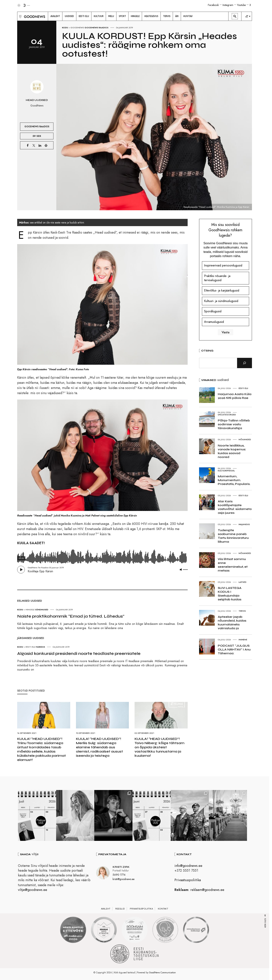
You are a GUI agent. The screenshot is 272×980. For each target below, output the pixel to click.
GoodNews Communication (162, 973)
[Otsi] (245, 363)
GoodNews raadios (96, 28)
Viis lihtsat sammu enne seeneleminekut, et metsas (233, 565)
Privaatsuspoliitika (188, 880)
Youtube (241, 5)
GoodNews (77, 28)
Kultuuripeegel (226, 471)
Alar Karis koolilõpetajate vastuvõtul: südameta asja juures (235, 507)
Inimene (243, 640)
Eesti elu (30, 647)
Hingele (30, 610)
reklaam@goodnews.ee (207, 890)
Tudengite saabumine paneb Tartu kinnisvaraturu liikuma (233, 536)
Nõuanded (245, 439)
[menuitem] (55, 16)
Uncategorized (227, 415)
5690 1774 (119, 875)
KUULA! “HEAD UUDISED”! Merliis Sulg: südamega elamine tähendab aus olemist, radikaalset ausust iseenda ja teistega (99, 747)
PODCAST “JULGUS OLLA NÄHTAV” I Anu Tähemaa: (234, 649)
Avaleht (106, 909)
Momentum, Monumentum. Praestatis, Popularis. (234, 480)
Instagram (228, 5)
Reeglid (120, 909)
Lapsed (243, 582)
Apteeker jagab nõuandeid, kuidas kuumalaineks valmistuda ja (232, 622)
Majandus (244, 524)
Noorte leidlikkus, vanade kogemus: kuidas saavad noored (232, 451)
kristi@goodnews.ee (123, 879)
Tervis (242, 611)
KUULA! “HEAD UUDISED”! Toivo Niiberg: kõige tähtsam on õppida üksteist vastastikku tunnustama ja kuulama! (159, 747)
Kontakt (163, 909)
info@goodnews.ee (188, 866)
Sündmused (42, 610)
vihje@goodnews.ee (33, 890)
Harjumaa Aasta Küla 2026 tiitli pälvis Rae (235, 396)
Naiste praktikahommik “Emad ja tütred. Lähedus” (71, 616)
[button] (20, 16)
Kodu (65, 28)
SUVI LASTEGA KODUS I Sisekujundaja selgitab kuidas (230, 594)
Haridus (40, 647)
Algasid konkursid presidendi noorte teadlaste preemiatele (79, 654)
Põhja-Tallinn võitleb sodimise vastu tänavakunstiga (234, 424)
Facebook (213, 5)
